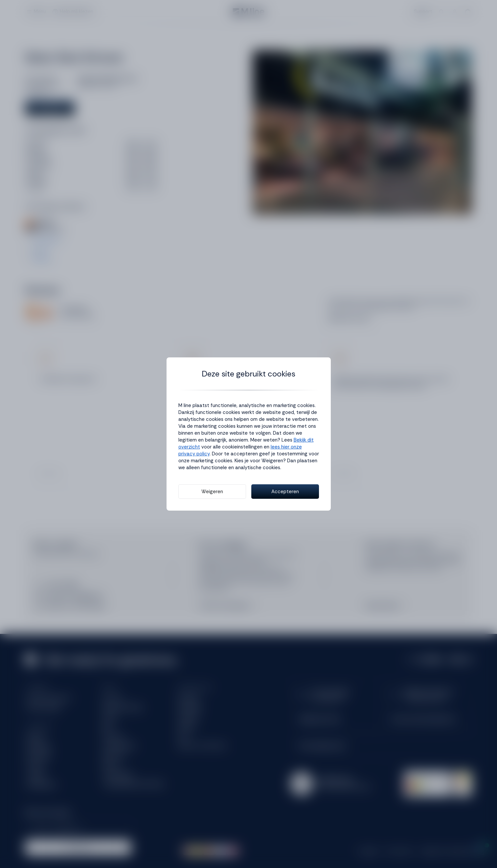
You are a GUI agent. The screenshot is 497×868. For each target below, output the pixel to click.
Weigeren (212, 492)
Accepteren (285, 492)
